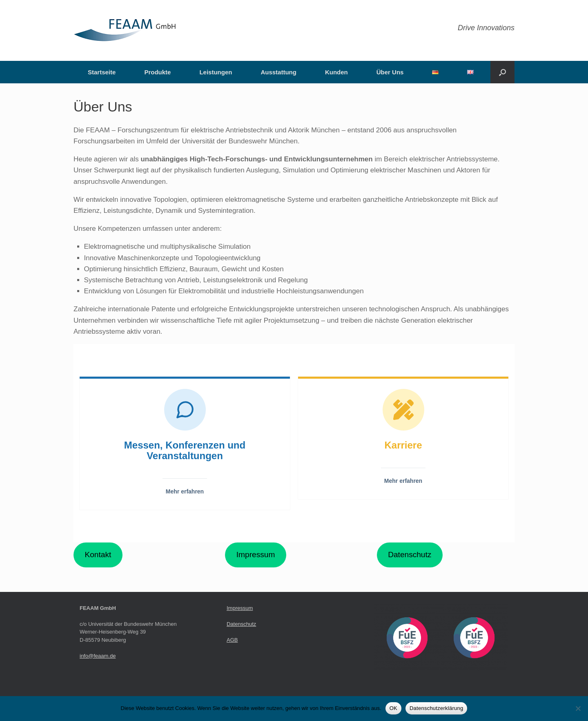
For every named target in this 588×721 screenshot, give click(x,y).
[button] (502, 72)
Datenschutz (410, 555)
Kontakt (98, 555)
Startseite (102, 72)
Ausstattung (278, 72)
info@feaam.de (98, 656)
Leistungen (216, 72)
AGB (232, 640)
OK (393, 708)
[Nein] (578, 708)
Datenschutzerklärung (436, 708)
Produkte (157, 72)
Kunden (336, 72)
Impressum (256, 555)
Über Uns (390, 72)
